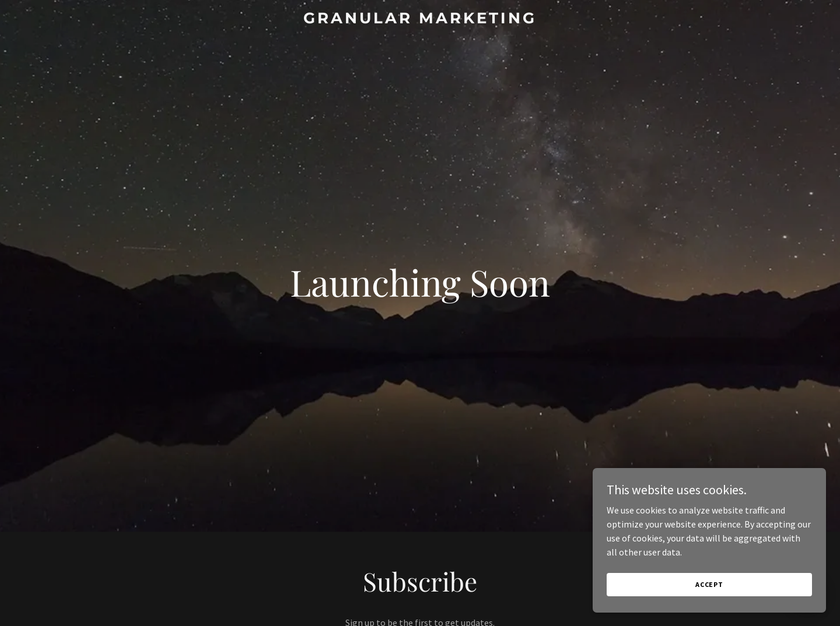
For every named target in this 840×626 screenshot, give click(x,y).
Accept (709, 584)
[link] (420, 20)
